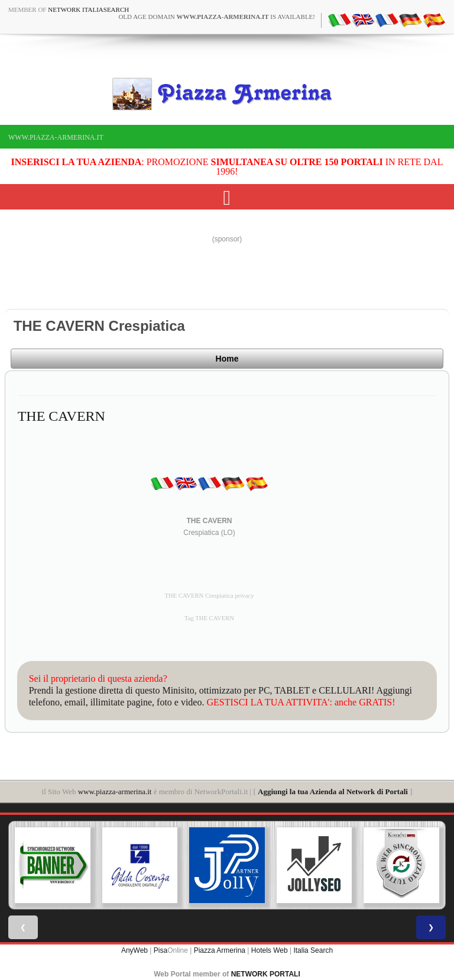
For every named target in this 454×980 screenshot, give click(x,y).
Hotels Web (270, 950)
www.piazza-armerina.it (56, 137)
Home (227, 359)
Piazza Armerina (220, 950)
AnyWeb (134, 950)
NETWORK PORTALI (266, 974)
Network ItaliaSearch (88, 9)
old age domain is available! (217, 17)
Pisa (160, 950)
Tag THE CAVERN (209, 618)
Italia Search (313, 950)
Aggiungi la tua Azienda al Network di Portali (333, 792)
